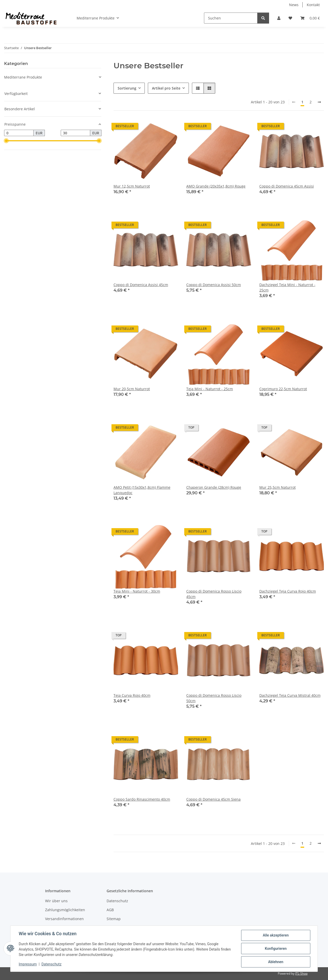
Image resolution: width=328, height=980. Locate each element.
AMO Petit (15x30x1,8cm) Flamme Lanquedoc (142, 490)
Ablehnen (276, 962)
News (294, 5)
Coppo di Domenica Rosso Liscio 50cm (214, 698)
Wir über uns (56, 901)
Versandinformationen (64, 919)
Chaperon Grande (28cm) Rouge (214, 487)
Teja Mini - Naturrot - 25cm (210, 389)
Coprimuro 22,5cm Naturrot (283, 389)
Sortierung (127, 88)
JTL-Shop (301, 973)
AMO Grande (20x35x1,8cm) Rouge (216, 186)
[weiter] (319, 102)
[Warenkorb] (310, 18)
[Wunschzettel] (290, 18)
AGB (110, 910)
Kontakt (313, 5)
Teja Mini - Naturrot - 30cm (137, 591)
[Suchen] (231, 18)
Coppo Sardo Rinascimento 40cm (142, 799)
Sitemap (114, 919)
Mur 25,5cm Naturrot (278, 487)
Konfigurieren (276, 949)
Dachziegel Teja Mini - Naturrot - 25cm (287, 287)
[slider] (6, 141)
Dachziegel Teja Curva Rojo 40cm (288, 591)
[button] (279, 18)
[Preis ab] (19, 133)
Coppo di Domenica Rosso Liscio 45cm (214, 594)
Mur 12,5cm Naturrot (132, 186)
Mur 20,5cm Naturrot (132, 389)
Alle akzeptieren (276, 935)
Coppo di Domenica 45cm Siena (213, 799)
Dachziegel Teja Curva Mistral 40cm (290, 695)
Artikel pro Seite (166, 88)
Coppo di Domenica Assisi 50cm (214, 285)
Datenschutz (52, 964)
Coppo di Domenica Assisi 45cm (141, 285)
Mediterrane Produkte (23, 77)
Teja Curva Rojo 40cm (132, 695)
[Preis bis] (75, 133)
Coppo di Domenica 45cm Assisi (287, 186)
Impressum (28, 964)
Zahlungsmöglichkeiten (65, 910)
